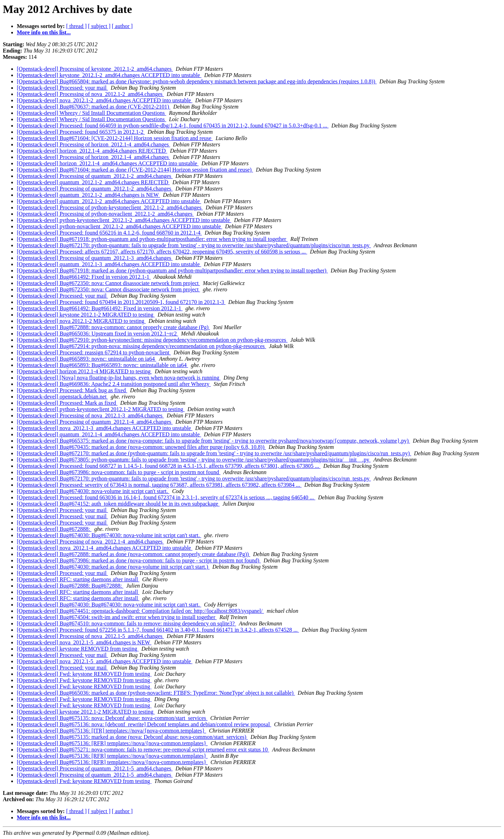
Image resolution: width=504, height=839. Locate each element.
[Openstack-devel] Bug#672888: (54, 529)
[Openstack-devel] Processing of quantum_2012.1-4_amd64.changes (95, 422)
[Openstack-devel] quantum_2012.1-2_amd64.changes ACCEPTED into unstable (109, 201)
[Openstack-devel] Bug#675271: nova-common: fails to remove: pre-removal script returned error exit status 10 (143, 750)
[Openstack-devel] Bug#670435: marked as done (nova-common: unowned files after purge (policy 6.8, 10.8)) (141, 447)
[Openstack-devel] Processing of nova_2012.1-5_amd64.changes (90, 636)
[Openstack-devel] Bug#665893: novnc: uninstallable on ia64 (86, 359)
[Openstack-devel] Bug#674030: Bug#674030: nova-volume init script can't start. (109, 535)
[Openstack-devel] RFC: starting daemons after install (78, 579)
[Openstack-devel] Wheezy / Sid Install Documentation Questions (92, 113)
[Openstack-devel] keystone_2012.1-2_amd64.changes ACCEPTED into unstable (109, 75)
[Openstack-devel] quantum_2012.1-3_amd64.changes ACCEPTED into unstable (109, 264)
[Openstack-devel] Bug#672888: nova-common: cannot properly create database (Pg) (113, 327)
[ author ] (122, 26)
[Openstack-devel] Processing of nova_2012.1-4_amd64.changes (90, 542)
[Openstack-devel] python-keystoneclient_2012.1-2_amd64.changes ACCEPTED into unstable (124, 220)
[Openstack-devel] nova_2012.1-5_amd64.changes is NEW (84, 642)
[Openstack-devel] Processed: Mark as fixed (67, 403)
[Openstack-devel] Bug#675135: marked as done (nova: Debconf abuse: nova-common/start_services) (132, 737)
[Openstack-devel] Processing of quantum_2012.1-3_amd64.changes (95, 258)
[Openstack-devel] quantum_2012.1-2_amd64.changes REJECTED (93, 182)
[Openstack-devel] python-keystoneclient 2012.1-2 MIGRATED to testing (101, 409)
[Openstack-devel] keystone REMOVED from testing (78, 649)
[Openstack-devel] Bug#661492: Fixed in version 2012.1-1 (84, 277)
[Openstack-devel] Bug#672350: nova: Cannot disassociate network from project (108, 283)
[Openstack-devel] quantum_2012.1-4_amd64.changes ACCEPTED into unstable (109, 434)
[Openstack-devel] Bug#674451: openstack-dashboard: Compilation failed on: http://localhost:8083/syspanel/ (140, 611)
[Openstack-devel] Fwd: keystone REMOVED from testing (84, 674)
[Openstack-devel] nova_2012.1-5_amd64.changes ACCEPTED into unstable (105, 661)
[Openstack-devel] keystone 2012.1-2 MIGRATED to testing (86, 315)
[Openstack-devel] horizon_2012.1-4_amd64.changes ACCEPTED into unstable (108, 163)
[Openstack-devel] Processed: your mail (62, 88)
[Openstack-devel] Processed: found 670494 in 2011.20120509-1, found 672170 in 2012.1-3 (121, 302)
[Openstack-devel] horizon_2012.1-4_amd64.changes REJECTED (92, 151)
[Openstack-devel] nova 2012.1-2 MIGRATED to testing (81, 321)
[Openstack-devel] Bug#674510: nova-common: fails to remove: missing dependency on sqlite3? (127, 623)
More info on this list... (44, 32)
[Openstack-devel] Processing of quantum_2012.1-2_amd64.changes (95, 176)
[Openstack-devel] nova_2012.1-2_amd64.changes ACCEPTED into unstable (105, 100)
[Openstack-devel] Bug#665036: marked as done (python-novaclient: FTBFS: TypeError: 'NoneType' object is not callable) (156, 693)
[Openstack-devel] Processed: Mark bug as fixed (72, 390)
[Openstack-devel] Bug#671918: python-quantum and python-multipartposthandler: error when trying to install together (152, 239)
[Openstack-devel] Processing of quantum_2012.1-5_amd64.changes (95, 768)
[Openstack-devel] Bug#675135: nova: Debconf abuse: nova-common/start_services (112, 718)
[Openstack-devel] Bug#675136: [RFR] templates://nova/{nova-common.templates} (112, 743)
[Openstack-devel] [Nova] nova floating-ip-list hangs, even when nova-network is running (119, 378)
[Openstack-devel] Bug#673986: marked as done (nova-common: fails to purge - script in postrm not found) (139, 560)
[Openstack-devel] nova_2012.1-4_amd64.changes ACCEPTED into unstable (105, 548)
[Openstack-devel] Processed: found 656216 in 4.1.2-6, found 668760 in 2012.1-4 (109, 233)
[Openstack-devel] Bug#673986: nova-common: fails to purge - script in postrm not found (119, 472)
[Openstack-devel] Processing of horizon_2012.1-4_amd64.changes (93, 144)
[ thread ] (76, 26)
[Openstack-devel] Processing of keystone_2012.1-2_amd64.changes (95, 69)
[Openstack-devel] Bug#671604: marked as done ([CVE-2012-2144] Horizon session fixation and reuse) (135, 170)
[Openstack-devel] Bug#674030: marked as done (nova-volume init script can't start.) (113, 567)
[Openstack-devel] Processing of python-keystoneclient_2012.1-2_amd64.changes (110, 207)
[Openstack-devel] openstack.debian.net (62, 397)
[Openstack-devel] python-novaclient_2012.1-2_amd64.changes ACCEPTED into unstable (120, 226)
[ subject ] (99, 26)
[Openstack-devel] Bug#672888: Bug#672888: (70, 586)
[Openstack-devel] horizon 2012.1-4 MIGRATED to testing (84, 371)
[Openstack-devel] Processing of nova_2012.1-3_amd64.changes (90, 415)
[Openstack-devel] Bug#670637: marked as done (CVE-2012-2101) (94, 107)
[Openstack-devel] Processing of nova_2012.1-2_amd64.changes (90, 94)
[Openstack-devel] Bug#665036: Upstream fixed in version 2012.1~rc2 (97, 334)
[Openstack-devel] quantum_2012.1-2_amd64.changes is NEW (88, 195)
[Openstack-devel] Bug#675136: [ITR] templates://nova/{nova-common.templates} (111, 731)
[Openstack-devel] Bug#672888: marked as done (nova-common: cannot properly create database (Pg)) (134, 554)
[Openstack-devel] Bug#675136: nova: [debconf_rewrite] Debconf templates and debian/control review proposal (144, 724)
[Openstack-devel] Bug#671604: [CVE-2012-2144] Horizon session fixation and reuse (115, 138)
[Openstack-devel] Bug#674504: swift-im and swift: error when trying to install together (117, 617)
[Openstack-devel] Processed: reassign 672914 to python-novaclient (94, 352)
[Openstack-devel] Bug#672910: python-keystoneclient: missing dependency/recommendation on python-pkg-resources (152, 340)
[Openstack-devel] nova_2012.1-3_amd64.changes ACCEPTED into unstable (105, 428)
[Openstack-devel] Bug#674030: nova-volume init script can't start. (93, 491)
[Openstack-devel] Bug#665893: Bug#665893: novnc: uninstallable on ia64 (102, 365)
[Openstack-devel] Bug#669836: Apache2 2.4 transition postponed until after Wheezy (114, 384)
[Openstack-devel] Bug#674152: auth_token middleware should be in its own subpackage (118, 504)
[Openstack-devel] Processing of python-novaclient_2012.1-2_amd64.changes (105, 214)
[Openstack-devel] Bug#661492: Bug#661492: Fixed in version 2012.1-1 (100, 308)
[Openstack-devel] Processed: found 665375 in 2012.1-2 (81, 132)
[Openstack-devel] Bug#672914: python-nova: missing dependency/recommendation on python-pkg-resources (141, 346)
